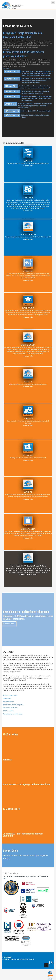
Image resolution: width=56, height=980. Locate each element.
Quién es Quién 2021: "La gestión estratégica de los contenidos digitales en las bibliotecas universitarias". (35, 106)
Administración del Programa (13, 705)
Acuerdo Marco (8, 702)
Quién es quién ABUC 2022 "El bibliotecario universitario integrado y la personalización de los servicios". (37, 98)
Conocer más (28, 166)
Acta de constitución (10, 695)
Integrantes (7, 699)
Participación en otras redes (13, 714)
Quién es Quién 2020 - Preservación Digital (36, 111)
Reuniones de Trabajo (11, 708)
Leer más (6, 49)
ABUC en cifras (8, 711)
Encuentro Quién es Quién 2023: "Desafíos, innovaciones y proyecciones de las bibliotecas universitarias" (36, 81)
